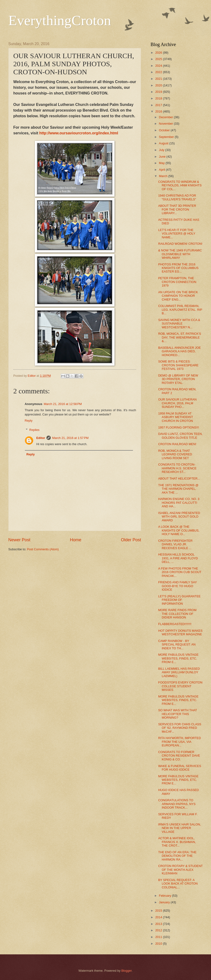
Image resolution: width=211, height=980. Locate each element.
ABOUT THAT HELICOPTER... (179, 478)
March (163, 176)
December (166, 117)
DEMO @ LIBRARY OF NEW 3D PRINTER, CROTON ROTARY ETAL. (178, 379)
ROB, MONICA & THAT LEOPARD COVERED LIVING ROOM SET (175, 454)
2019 (159, 92)
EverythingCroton (60, 20)
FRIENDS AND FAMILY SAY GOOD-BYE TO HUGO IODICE (177, 586)
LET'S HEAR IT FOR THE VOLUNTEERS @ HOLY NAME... (177, 234)
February (165, 896)
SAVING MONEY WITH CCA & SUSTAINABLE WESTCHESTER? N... (179, 324)
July (162, 150)
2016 (159, 111)
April (162, 170)
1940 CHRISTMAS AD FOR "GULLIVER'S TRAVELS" (177, 197)
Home (76, 540)
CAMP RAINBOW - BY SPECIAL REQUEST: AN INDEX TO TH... (177, 645)
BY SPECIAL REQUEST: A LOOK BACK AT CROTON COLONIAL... (178, 884)
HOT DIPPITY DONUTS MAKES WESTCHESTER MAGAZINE (180, 632)
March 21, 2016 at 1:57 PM (70, 438)
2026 (159, 53)
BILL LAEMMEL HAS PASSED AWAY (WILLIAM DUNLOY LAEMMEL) (179, 672)
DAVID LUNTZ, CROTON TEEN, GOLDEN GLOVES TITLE (180, 436)
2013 (159, 924)
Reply (29, 421)
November (166, 124)
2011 (159, 937)
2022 (159, 72)
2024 (159, 66)
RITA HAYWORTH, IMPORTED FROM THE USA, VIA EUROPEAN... (179, 742)
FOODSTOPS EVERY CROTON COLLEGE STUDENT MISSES (180, 686)
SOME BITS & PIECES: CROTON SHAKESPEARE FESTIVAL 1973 (178, 365)
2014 (159, 917)
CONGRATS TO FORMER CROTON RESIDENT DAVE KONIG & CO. (179, 756)
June (163, 157)
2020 (159, 85)
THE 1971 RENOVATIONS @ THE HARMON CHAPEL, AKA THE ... (178, 489)
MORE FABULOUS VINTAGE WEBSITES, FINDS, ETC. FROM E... (178, 658)
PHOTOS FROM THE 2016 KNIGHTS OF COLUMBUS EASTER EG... (178, 268)
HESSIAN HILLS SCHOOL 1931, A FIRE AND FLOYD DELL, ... (178, 558)
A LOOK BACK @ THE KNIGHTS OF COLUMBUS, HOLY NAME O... (179, 530)
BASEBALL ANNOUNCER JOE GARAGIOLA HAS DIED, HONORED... (179, 351)
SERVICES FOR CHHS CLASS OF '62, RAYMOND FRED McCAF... (180, 728)
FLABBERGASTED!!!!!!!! (175, 624)
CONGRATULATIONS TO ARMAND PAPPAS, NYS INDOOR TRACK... (177, 804)
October (165, 130)
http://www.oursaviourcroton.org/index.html (79, 133)
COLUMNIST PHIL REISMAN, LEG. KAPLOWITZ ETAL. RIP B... (180, 310)
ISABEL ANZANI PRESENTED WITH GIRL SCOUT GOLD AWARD (179, 517)
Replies (34, 430)
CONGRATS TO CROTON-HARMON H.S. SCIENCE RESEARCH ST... (177, 468)
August (164, 143)
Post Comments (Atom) (43, 549)
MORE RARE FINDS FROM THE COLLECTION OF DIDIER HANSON (177, 614)
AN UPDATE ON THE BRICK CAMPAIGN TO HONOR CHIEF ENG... (178, 296)
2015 (159, 911)
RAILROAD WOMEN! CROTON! (180, 244)
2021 (159, 79)
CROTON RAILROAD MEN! (177, 444)
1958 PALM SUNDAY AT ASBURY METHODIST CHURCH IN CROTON (176, 417)
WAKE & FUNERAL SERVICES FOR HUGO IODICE (180, 768)
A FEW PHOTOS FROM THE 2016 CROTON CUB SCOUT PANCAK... (180, 572)
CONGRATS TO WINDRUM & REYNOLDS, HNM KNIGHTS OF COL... (180, 185)
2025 (159, 59)
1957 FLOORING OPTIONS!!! (179, 427)
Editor (41, 438)
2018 (159, 98)
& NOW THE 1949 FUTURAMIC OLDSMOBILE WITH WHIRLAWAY (180, 254)
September (167, 137)
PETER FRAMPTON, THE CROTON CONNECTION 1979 (177, 282)
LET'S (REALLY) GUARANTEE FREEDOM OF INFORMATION (179, 600)
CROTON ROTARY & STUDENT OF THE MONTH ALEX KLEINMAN (180, 870)
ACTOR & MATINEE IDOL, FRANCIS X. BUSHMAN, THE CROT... (177, 842)
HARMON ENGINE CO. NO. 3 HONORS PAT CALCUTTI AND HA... (179, 503)
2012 (159, 930)
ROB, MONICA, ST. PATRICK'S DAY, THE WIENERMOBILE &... (180, 337)
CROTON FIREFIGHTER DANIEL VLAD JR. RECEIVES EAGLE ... (175, 544)
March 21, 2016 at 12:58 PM (63, 404)
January (165, 902)
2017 (159, 105)
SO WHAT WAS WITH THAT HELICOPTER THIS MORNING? (178, 714)
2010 (159, 944)
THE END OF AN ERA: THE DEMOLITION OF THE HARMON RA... (177, 856)
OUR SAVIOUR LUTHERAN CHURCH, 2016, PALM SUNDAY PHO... (177, 403)
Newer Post (19, 540)
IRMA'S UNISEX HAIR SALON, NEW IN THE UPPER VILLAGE (179, 828)
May (162, 163)
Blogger (127, 971)
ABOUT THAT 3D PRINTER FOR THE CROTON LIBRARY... (177, 209)
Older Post (131, 540)
